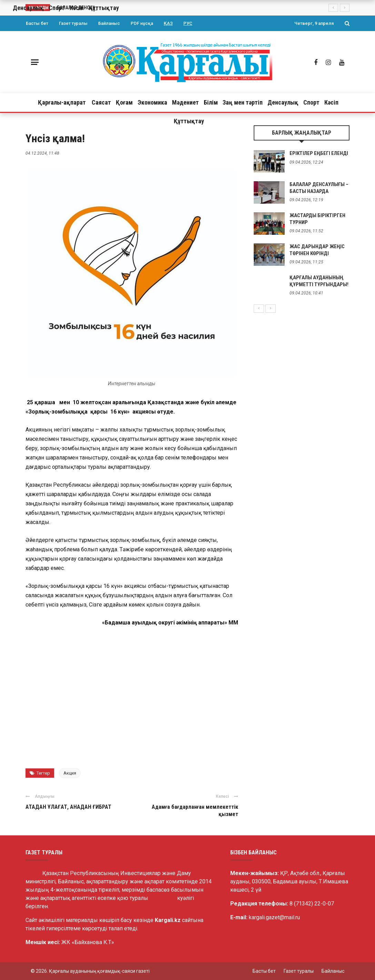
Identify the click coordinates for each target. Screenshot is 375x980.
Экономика (152, 102)
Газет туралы (73, 23)
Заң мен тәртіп (243, 102)
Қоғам (124, 102)
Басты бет (37, 23)
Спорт (311, 102)
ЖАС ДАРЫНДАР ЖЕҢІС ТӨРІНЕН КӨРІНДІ (317, 250)
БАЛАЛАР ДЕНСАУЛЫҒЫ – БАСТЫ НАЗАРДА (319, 188)
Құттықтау (189, 121)
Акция (70, 773)
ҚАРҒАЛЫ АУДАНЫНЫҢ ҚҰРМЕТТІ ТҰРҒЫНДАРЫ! (319, 281)
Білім (211, 102)
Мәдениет (185, 102)
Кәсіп (331, 102)
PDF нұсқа (142, 23)
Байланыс (109, 23)
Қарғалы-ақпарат (62, 102)
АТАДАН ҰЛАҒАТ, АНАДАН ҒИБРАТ (68, 807)
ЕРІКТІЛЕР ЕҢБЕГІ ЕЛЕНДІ (319, 153)
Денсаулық (283, 102)
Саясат (101, 102)
